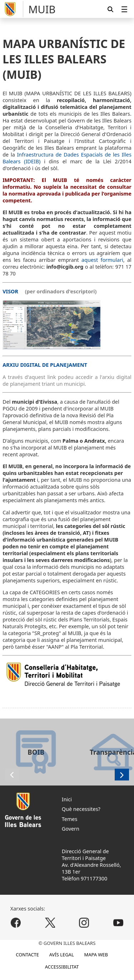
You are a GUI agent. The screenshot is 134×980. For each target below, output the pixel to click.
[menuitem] (124, 9)
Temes (70, 819)
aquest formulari (102, 260)
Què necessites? (81, 809)
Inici (67, 799)
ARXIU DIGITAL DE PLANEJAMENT (45, 365)
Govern (71, 829)
